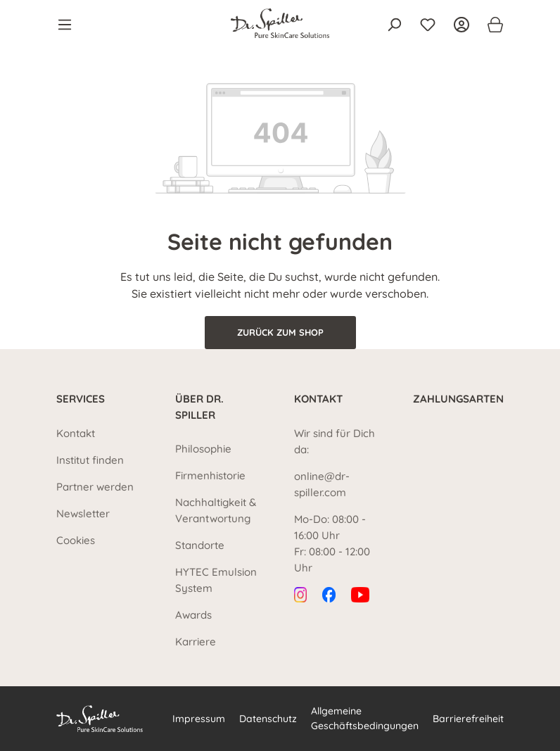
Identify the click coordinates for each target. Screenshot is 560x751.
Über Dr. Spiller (199, 407)
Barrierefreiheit (468, 719)
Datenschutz (268, 719)
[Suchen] (394, 25)
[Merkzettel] (428, 25)
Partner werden (95, 487)
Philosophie (203, 449)
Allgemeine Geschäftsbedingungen (365, 718)
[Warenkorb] (491, 25)
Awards (193, 615)
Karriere (196, 642)
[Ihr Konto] (462, 25)
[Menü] (69, 25)
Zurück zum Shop (280, 332)
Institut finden (90, 460)
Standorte (200, 545)
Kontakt (76, 433)
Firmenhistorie (210, 475)
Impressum (199, 719)
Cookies (76, 540)
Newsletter (83, 513)
